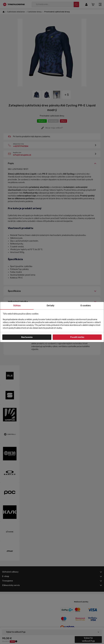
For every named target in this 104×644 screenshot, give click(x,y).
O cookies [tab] (86, 306)
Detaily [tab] (51, 306)
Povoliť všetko (77, 337)
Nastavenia (27, 337)
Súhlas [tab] (17, 306)
